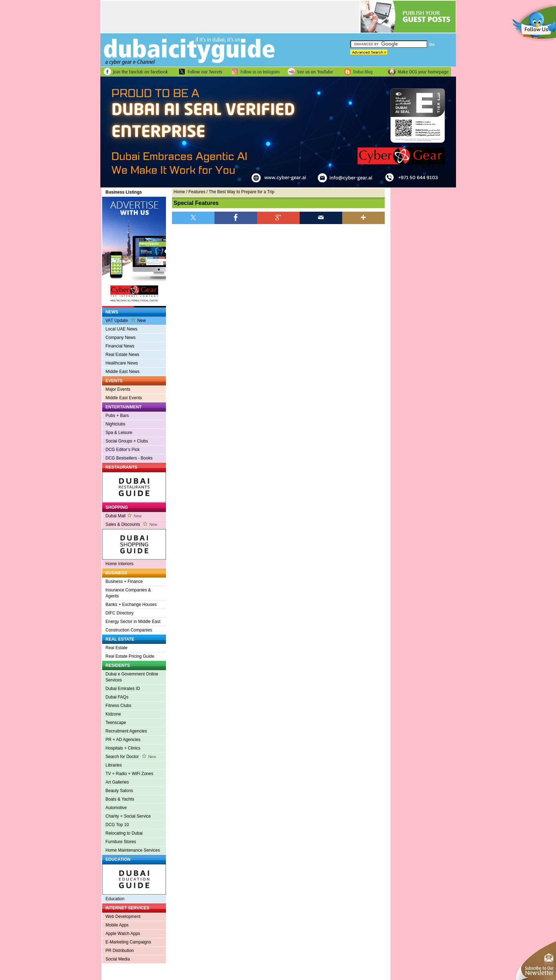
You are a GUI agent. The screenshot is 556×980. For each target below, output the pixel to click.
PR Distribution (120, 951)
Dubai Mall (124, 516)
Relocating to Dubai (124, 833)
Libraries (114, 765)
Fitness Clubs (119, 706)
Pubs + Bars (117, 416)
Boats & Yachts (120, 799)
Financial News (120, 346)
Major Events (118, 389)
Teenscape (116, 723)
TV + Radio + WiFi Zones (130, 774)
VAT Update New (126, 320)
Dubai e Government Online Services (132, 677)
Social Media (118, 959)
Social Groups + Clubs (127, 441)
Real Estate (117, 648)
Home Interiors (120, 564)
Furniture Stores (121, 842)
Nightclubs (116, 424)
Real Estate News (123, 355)
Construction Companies (129, 630)
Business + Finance (124, 581)
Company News (121, 338)
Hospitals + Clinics (123, 748)
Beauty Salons (119, 791)
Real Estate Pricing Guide (130, 656)
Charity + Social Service (128, 816)
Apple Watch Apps (123, 934)
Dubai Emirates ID (123, 689)
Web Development (123, 917)
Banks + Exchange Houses (131, 605)
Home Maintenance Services (133, 850)
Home (179, 192)
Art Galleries (117, 782)
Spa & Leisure (119, 433)
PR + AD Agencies (123, 740)
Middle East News (123, 372)
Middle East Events (124, 398)
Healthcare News (122, 363)
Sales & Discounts (132, 524)
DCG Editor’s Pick (123, 450)
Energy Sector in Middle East (133, 622)
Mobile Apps (117, 925)
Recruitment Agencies (126, 731)
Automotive (116, 808)
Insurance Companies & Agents (128, 593)
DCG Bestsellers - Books (129, 458)
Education (115, 899)
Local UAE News (122, 329)
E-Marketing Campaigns (129, 942)
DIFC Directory (120, 613)
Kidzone (113, 714)
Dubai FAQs (117, 697)
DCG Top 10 (117, 825)
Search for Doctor (131, 757)
